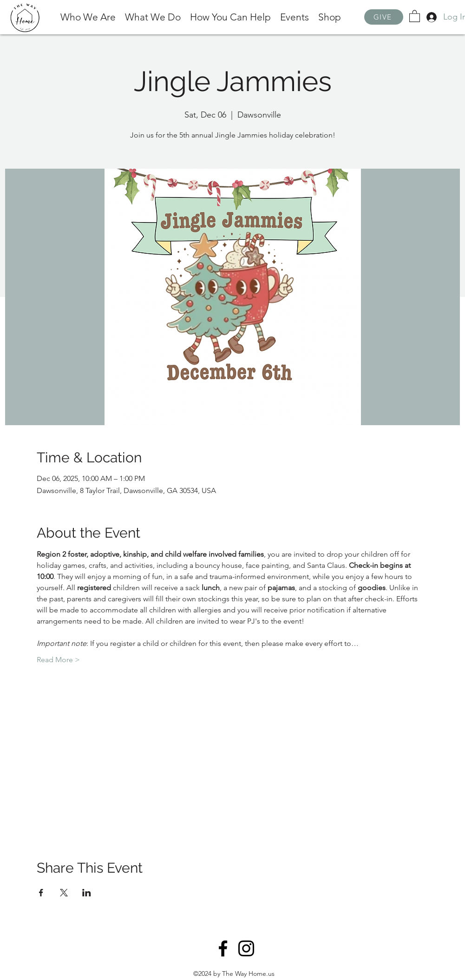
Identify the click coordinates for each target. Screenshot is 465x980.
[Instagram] (246, 948)
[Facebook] (223, 948)
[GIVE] (384, 17)
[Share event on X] (64, 893)
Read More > (58, 660)
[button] (415, 16)
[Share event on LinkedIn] (87, 893)
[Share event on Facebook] (41, 893)
